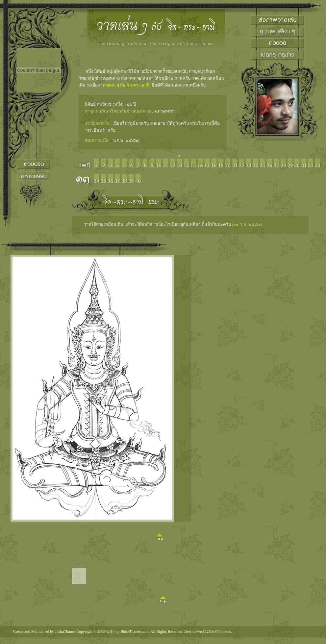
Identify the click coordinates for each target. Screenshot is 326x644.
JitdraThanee (65, 631)
